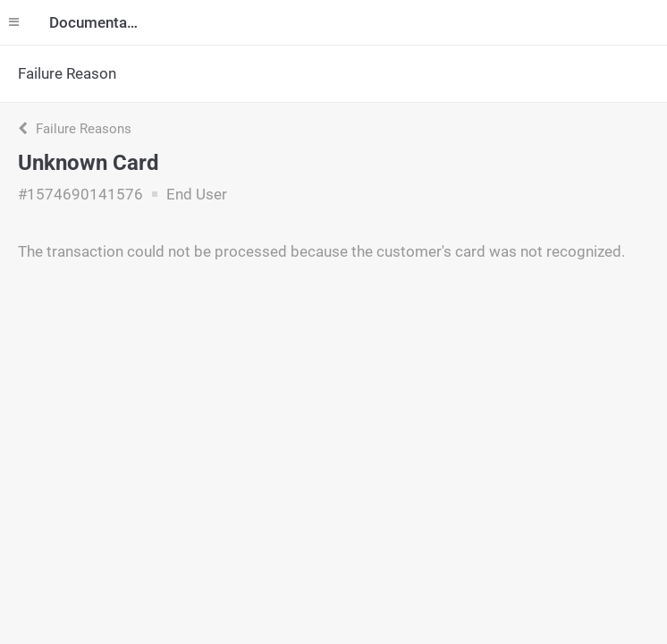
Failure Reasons (75, 129)
